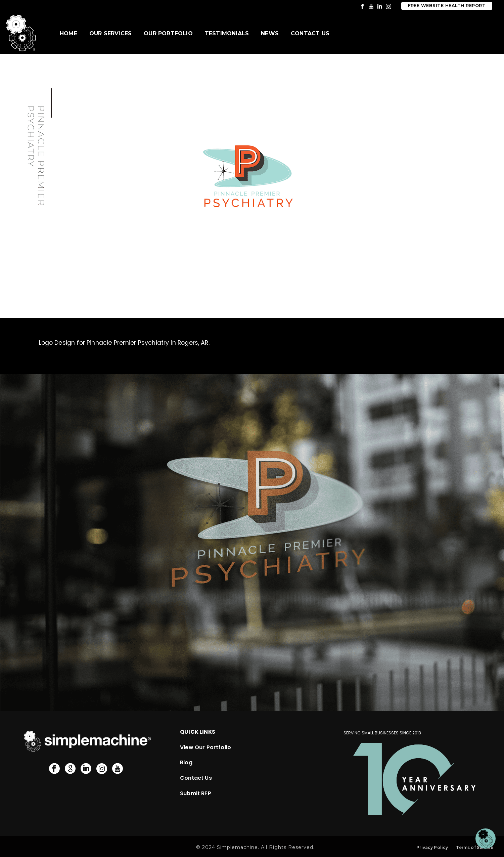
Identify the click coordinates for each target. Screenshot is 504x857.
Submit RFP (196, 793)
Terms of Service (475, 847)
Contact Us (310, 33)
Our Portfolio (168, 33)
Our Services (110, 33)
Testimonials (227, 33)
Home (68, 33)
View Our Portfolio (205, 747)
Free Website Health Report (447, 6)
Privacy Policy (432, 847)
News (270, 33)
